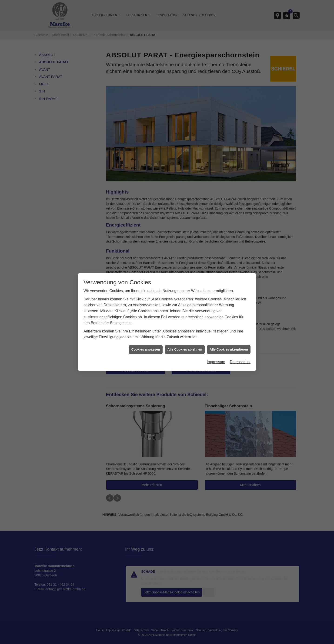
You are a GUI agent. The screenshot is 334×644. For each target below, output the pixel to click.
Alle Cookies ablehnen (185, 336)
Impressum (216, 349)
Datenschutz (240, 349)
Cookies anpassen (146, 336)
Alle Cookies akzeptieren (229, 336)
